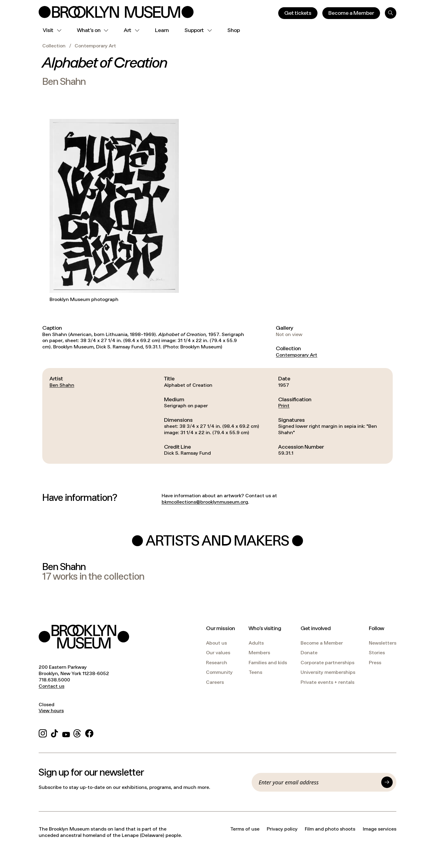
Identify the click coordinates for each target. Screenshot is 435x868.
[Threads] (77, 733)
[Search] (391, 13)
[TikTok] (55, 733)
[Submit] (387, 782)
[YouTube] (66, 733)
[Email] (318, 782)
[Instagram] (43, 733)
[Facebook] (89, 733)
